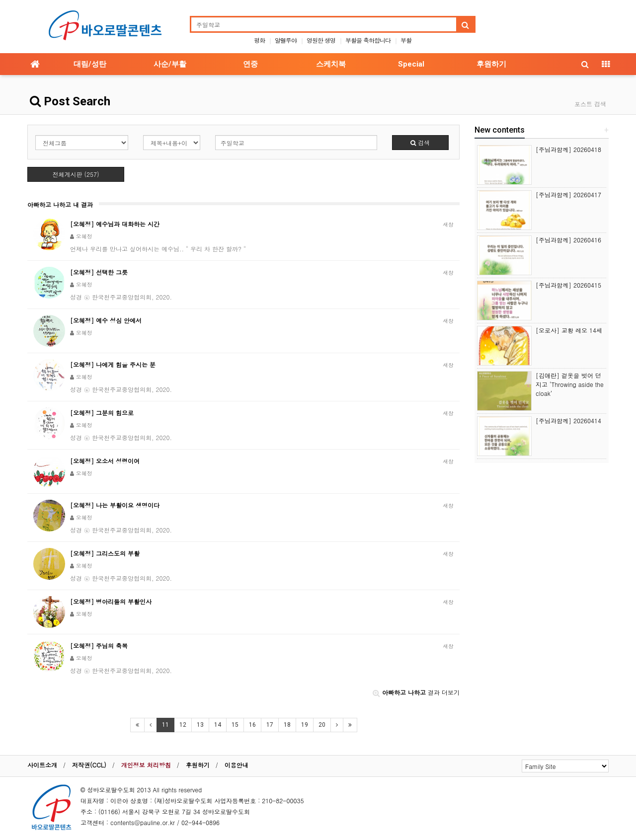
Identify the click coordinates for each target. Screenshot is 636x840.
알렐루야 (286, 40)
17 (270, 725)
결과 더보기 (416, 692)
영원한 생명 (321, 40)
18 (287, 725)
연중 (250, 64)
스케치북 (331, 64)
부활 (406, 40)
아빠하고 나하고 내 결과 (60, 204)
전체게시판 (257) (76, 174)
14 (218, 725)
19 (305, 725)
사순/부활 (170, 64)
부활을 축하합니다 (368, 40)
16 (252, 725)
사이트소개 (42, 765)
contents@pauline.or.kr (143, 822)
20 (322, 725)
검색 (420, 142)
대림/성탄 (90, 64)
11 (165, 725)
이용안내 (237, 765)
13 (200, 725)
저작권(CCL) (89, 765)
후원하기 (491, 64)
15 (235, 725)
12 (183, 725)
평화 (259, 40)
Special (411, 64)
